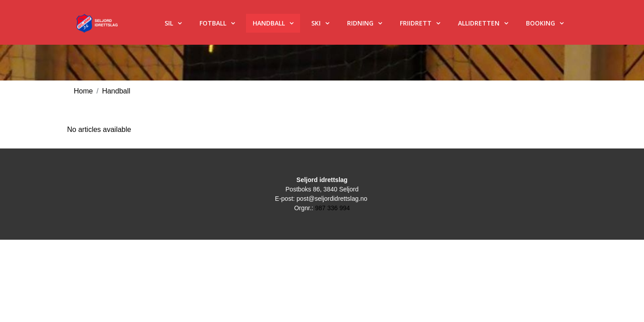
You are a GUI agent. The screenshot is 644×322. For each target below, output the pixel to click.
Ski (316, 23)
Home (83, 91)
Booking (540, 23)
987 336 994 (332, 208)
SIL (169, 23)
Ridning (360, 23)
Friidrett (416, 23)
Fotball (213, 23)
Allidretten (479, 23)
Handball (269, 23)
